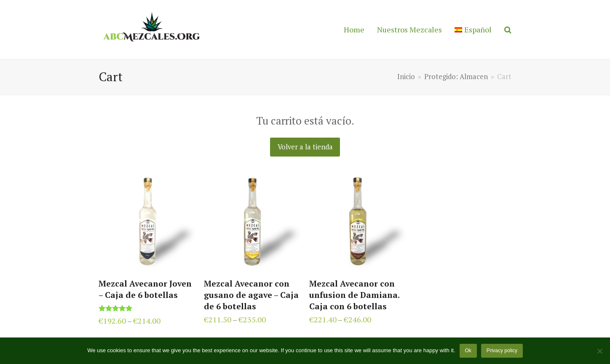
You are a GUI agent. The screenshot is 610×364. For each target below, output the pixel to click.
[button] (508, 29)
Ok (468, 351)
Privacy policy (502, 351)
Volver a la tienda (305, 147)
